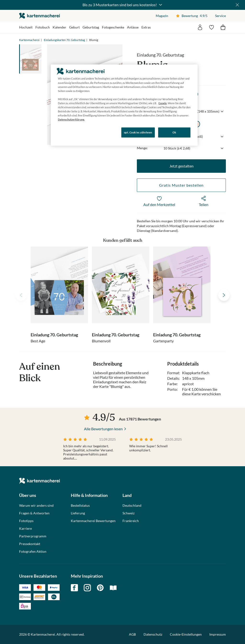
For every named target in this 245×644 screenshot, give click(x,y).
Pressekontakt (30, 544)
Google (163, 103)
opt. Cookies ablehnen (138, 132)
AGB (132, 634)
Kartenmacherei (29, 40)
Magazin (162, 16)
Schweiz (128, 513)
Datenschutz (153, 634)
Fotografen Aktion (33, 552)
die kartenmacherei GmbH (39, 16)
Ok (174, 132)
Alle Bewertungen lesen (103, 429)
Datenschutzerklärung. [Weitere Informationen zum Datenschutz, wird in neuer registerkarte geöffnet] (71, 119)
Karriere (25, 529)
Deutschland (132, 506)
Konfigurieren (67, 132)
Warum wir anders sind (36, 506)
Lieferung (78, 513)
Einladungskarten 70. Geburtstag (64, 40)
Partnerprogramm (33, 536)
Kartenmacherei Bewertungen (93, 521)
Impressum (218, 634)
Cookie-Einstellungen (186, 634)
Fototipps (26, 521)
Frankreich (131, 521)
